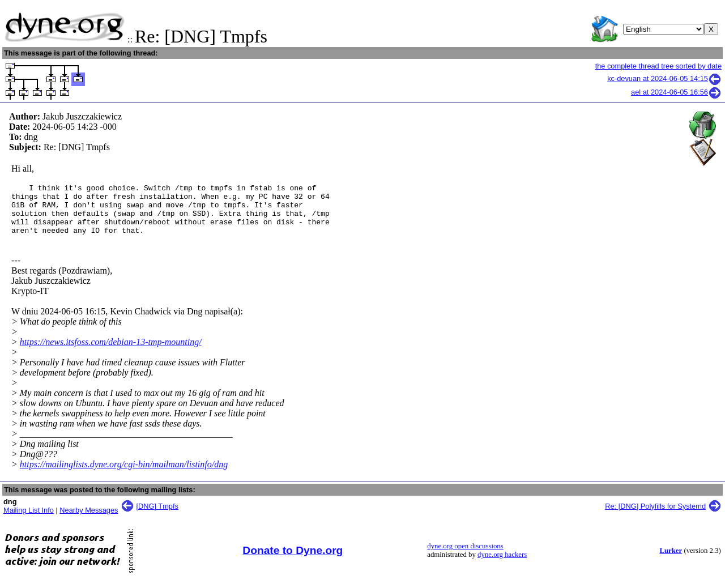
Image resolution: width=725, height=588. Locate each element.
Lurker (671, 561)
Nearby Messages (89, 520)
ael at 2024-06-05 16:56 (676, 92)
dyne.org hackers (502, 565)
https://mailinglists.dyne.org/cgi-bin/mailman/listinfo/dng (124, 474)
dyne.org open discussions (465, 556)
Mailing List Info (29, 520)
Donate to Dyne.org (293, 561)
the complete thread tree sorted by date (658, 66)
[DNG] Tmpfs (157, 516)
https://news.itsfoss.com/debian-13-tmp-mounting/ (111, 352)
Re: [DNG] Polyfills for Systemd (655, 516)
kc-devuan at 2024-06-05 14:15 (664, 78)
